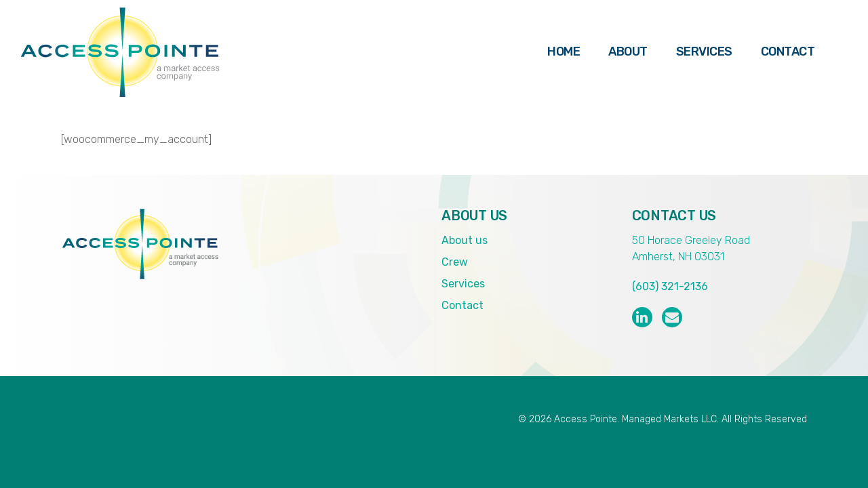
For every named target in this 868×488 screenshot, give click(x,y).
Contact (788, 52)
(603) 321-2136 (670, 286)
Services (704, 52)
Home (564, 52)
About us (465, 240)
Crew (455, 262)
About (628, 52)
